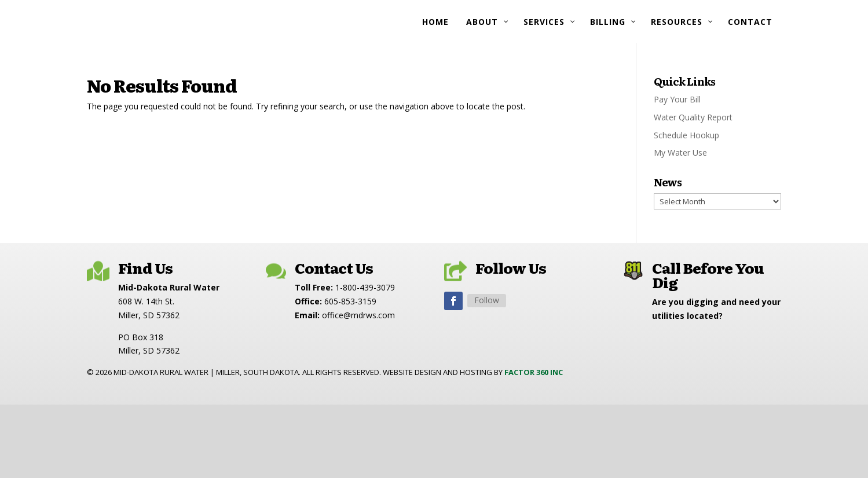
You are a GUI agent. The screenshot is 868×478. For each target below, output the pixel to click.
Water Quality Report (693, 117)
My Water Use (680, 152)
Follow (487, 300)
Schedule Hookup (686, 135)
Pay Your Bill (677, 99)
